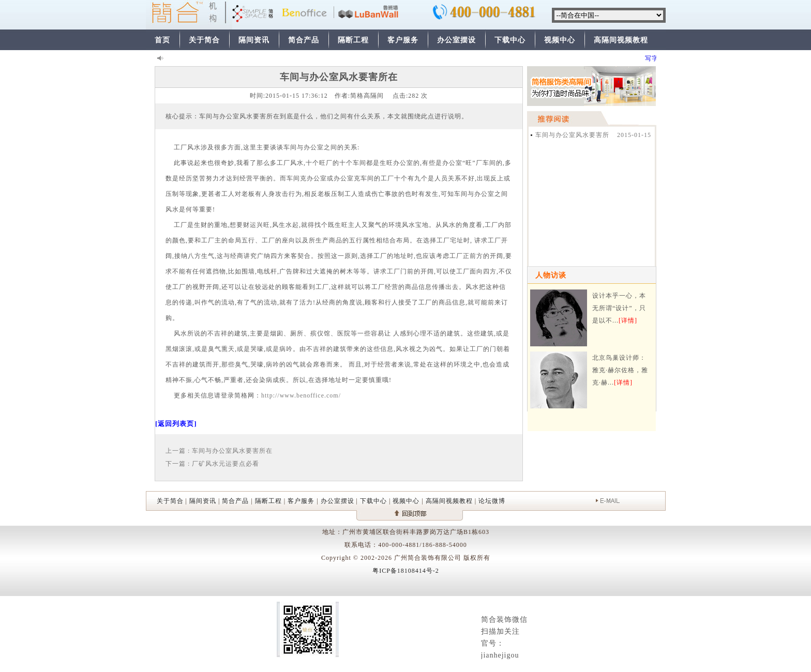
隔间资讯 (254, 40)
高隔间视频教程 (621, 40)
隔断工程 (353, 40)
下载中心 (510, 40)
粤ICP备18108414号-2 (406, 571)
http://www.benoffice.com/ (301, 395)
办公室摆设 (456, 40)
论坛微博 (492, 501)
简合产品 (304, 40)
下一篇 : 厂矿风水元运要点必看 (212, 464)
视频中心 (560, 40)
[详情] (628, 320)
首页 (162, 40)
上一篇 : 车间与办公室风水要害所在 (219, 451)
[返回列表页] (176, 424)
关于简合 (204, 40)
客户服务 (403, 40)
